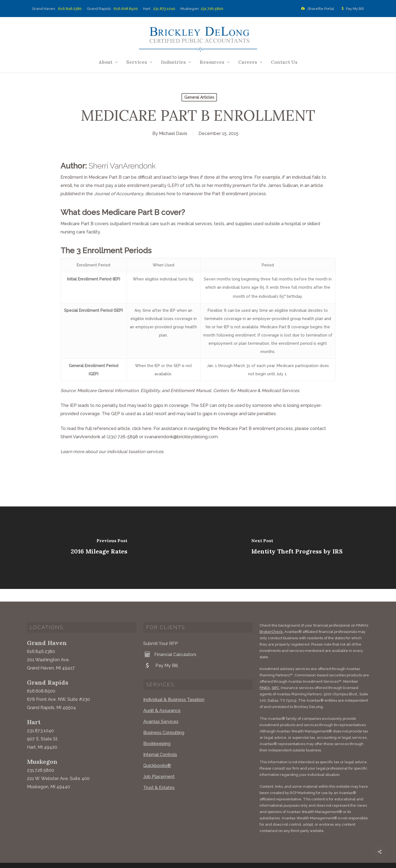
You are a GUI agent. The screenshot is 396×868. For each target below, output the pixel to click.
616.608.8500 (126, 9)
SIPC (275, 675)
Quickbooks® (157, 753)
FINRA (265, 675)
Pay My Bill (352, 9)
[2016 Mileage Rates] (99, 548)
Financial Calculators (170, 642)
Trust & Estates (159, 775)
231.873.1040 (164, 9)
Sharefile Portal (317, 9)
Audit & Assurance (162, 698)
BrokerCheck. (272, 619)
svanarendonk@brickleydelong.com (181, 437)
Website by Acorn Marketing (100, 859)
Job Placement (159, 764)
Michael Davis (173, 133)
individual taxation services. (136, 452)
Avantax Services (161, 709)
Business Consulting (164, 720)
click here (142, 429)
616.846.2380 (70, 9)
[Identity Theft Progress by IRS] (297, 548)
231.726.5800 (212, 9)
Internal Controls (160, 742)
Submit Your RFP (161, 631)
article (317, 185)
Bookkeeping (157, 731)
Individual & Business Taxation (174, 687)
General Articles (199, 97)
